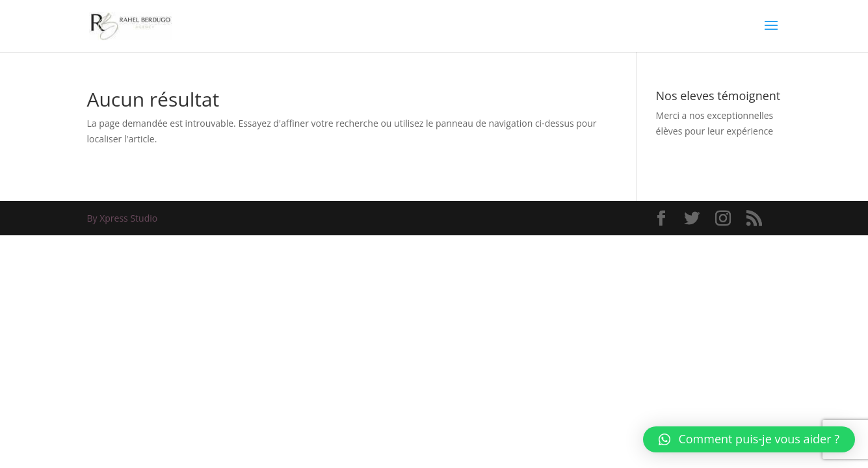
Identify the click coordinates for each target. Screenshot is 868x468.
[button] (749, 439)
